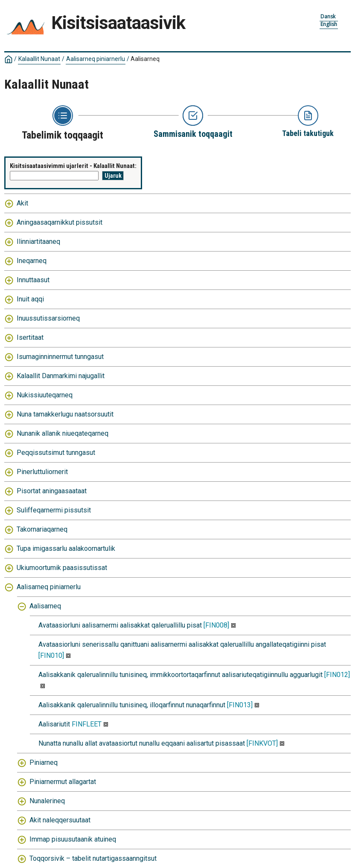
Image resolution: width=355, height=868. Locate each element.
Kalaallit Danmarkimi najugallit (61, 376)
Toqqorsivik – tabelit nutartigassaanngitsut (93, 858)
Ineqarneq (32, 261)
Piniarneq (44, 762)
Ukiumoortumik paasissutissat (62, 568)
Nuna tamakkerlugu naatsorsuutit (65, 414)
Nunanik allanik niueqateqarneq (63, 433)
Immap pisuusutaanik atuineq (73, 839)
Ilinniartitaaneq (38, 242)
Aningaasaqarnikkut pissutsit (60, 222)
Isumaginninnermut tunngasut (60, 357)
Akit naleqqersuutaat (60, 820)
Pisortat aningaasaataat (52, 491)
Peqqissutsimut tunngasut (56, 453)
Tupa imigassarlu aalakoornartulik (66, 548)
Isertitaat (30, 337)
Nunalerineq (47, 801)
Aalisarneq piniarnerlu (96, 59)
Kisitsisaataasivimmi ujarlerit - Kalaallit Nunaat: (73, 166)
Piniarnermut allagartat (63, 782)
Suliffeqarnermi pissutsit (54, 510)
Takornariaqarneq (42, 529)
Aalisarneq (145, 59)
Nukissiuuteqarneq (45, 395)
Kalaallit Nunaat (39, 59)
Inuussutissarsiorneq (48, 318)
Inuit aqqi (30, 299)
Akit (22, 203)
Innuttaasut (33, 280)
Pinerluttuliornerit (42, 472)
